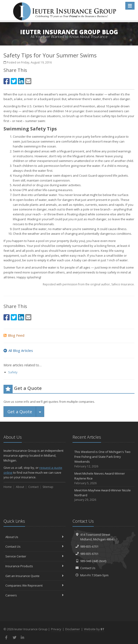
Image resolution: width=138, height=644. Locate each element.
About (20, 487)
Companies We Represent (34, 585)
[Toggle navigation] (130, 6)
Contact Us (34, 546)
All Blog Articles (18, 350)
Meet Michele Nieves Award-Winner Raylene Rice (103, 478)
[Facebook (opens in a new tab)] (7, 81)
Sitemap (48, 487)
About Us (34, 537)
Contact (33, 487)
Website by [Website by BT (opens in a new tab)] (94, 629)
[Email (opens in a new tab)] (28, 81)
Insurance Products (34, 566)
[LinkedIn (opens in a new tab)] (21, 81)
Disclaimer (73, 629)
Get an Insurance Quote (34, 576)
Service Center (34, 556)
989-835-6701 (89, 546)
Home (8, 487)
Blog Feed (14, 335)
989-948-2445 (89, 561)
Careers (34, 595)
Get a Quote (20, 412)
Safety (13, 372)
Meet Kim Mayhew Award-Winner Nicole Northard (103, 495)
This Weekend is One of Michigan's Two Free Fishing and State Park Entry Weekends (103, 459)
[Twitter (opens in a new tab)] (14, 81)
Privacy (56, 629)
